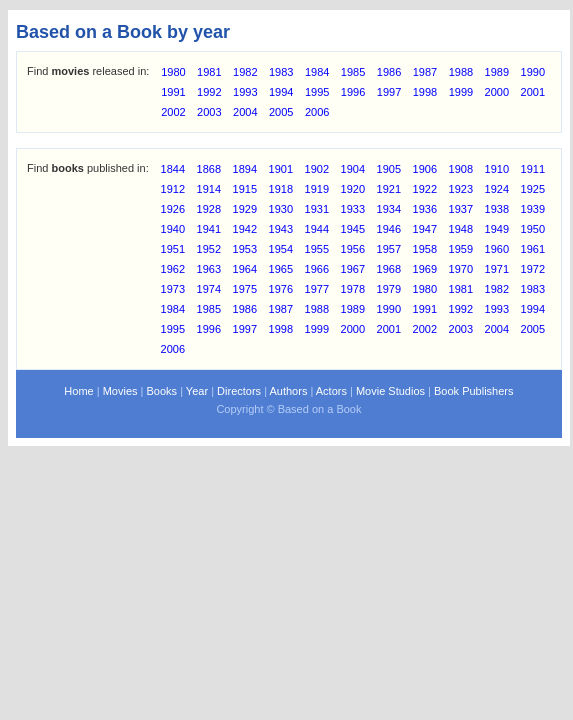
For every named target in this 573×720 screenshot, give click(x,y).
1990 (533, 72)
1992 (209, 92)
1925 (533, 189)
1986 (389, 72)
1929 (245, 209)
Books (162, 391)
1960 (497, 249)
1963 (209, 269)
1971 (497, 269)
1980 (173, 72)
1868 (209, 169)
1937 (461, 209)
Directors (239, 391)
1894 (245, 169)
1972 (533, 269)
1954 (281, 249)
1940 (173, 229)
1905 (389, 169)
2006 (317, 112)
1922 (425, 189)
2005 (281, 112)
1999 (461, 92)
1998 (425, 92)
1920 (353, 189)
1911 (533, 169)
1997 (389, 92)
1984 (317, 72)
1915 (245, 189)
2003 (209, 112)
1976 (281, 289)
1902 (317, 169)
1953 (245, 249)
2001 (533, 92)
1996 (353, 92)
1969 (425, 269)
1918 (281, 189)
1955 (317, 249)
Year (197, 391)
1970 (461, 269)
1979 (389, 289)
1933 (353, 209)
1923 (461, 189)
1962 (173, 269)
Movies (120, 391)
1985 (353, 72)
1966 (317, 269)
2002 (173, 112)
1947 (425, 229)
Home (78, 391)
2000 (497, 92)
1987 (425, 72)
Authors (288, 391)
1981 (209, 72)
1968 (389, 269)
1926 (173, 209)
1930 (281, 209)
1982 (245, 72)
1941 (209, 229)
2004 (245, 112)
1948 (461, 229)
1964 (245, 269)
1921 (389, 189)
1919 (317, 189)
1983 (281, 72)
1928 (209, 209)
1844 (173, 169)
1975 (245, 289)
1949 (497, 229)
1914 (209, 189)
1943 (281, 229)
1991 (173, 92)
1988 (461, 72)
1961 (533, 249)
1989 (497, 72)
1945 (353, 229)
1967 (353, 269)
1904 (353, 169)
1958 (425, 249)
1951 (173, 249)
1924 (497, 189)
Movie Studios (390, 391)
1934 (389, 209)
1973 (173, 289)
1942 (245, 229)
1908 (461, 169)
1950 (533, 229)
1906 (425, 169)
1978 (353, 289)
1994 (281, 92)
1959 (461, 249)
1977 (317, 289)
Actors (331, 391)
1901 (281, 169)
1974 (209, 289)
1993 (245, 92)
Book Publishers (474, 391)
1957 (389, 249)
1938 (497, 209)
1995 (317, 92)
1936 (425, 209)
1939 (533, 209)
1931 (317, 209)
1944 (317, 229)
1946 (389, 229)
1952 (209, 249)
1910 (497, 169)
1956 (353, 249)
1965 (281, 269)
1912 (173, 189)
